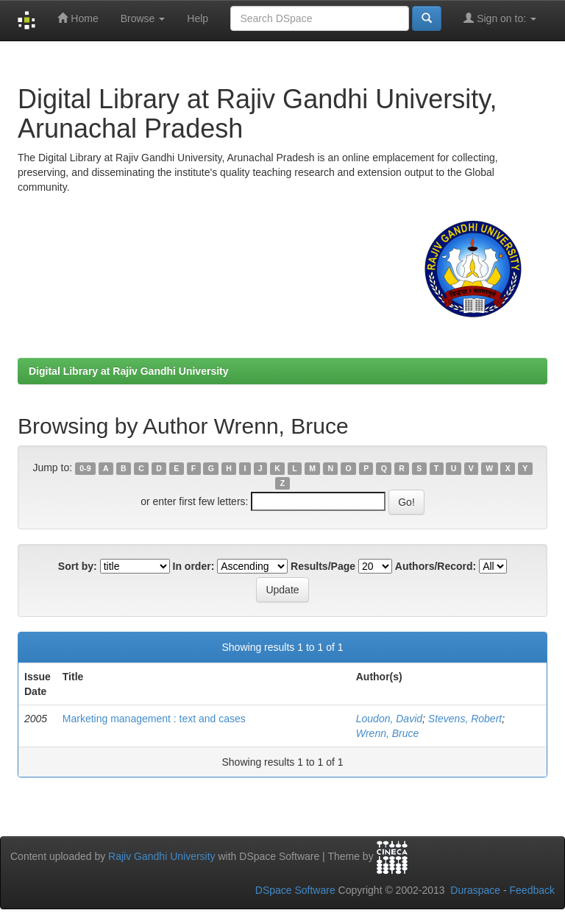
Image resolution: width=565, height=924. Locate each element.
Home (78, 18)
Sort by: (78, 566)
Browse (143, 18)
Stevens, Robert (465, 719)
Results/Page (323, 566)
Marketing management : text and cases (154, 719)
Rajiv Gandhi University (162, 856)
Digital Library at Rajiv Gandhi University (129, 371)
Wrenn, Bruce (388, 733)
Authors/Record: (436, 566)
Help (198, 18)
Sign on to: (500, 18)
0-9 (85, 468)
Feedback (532, 890)
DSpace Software (295, 890)
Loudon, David (389, 719)
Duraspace (475, 890)
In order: (194, 566)
